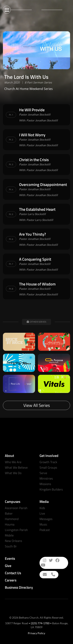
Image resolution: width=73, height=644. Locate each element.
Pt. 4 (11, 189)
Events (10, 558)
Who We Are (13, 462)
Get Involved (49, 456)
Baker (9, 513)
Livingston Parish (16, 530)
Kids (42, 508)
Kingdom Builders (51, 489)
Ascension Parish (16, 508)
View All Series (37, 405)
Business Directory (19, 587)
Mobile (9, 535)
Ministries (46, 478)
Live (42, 513)
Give (8, 566)
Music (43, 524)
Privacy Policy (36, 633)
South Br (11, 546)
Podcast (45, 530)
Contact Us (13, 573)
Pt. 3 (11, 164)
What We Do (13, 473)
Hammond (12, 519)
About (9, 456)
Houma (10, 524)
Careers (11, 580)
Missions (45, 484)
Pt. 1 (11, 115)
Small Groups (48, 467)
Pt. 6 (11, 239)
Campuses (13, 502)
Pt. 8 (11, 289)
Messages (46, 519)
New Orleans (13, 541)
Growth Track (48, 462)
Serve (43, 473)
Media (44, 502)
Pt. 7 (11, 264)
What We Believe (16, 467)
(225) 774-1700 (40, 623)
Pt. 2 (11, 140)
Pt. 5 (11, 214)
